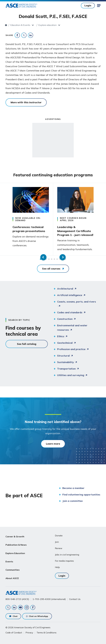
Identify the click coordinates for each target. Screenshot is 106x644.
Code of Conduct (14, 631)
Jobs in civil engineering (67, 554)
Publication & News (16, 542)
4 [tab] (49, 259)
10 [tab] (65, 259)
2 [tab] (43, 259)
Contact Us (75, 596)
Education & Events (41, 25)
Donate (59, 535)
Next (102, 219)
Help (57, 567)
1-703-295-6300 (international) (49, 596)
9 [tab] (63, 259)
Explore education (68, 25)
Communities (13, 562)
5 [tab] (52, 259)
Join (57, 542)
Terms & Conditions (47, 631)
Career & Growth (15, 535)
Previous (4, 219)
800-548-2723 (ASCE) (17, 596)
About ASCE (12, 568)
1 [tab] (41, 259)
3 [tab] (46, 259)
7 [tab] (57, 259)
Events (9, 555)
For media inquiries (64, 561)
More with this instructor (26, 102)
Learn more (53, 443)
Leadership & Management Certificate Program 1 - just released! (75, 231)
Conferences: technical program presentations (29, 229)
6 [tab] (54, 259)
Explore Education (15, 549)
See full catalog (27, 344)
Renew (59, 548)
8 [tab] (60, 259)
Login (88, 5)
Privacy (29, 631)
